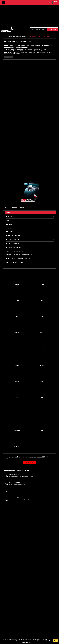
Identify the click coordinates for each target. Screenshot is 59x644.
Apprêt (8, 228)
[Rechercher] (38, 29)
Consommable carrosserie (15, 251)
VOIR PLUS (9, 57)
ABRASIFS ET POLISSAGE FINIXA (16, 263)
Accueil (9, 212)
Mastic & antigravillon (13, 236)
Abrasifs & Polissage (12, 243)
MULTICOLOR (4, 2)
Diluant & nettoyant (12, 232)
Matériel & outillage (12, 240)
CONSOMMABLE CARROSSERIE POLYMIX (19, 255)
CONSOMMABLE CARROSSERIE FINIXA (18, 259)
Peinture (9, 217)
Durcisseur (10, 224)
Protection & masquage (14, 247)
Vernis (8, 220)
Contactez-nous (30, 462)
